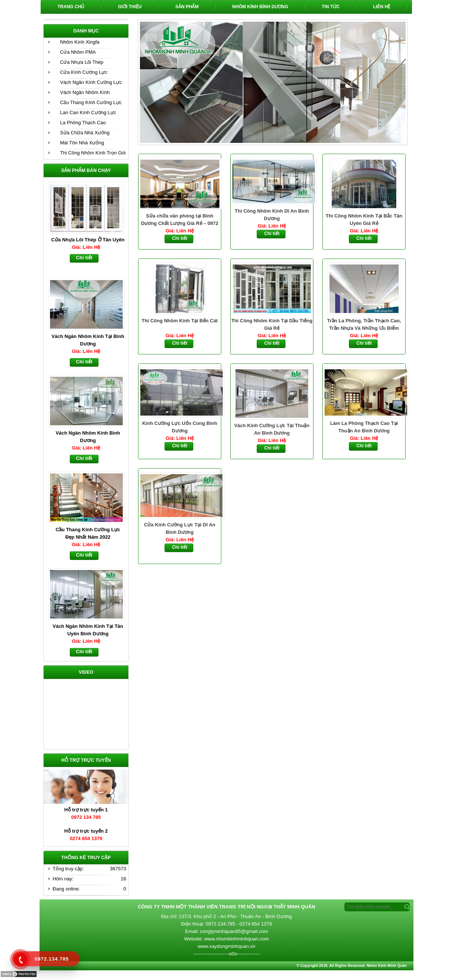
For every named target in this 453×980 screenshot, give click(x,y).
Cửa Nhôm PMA (78, 52)
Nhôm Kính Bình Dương (260, 7)
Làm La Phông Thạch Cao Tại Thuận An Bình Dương (364, 427)
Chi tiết (180, 238)
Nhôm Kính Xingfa (80, 42)
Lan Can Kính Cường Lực (88, 112)
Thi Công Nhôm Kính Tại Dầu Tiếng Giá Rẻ (272, 324)
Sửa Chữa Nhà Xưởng (85, 133)
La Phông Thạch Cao (83, 123)
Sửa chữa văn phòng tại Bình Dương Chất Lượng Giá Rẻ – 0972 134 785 (180, 220)
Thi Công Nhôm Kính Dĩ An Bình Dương (272, 215)
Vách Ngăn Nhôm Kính (85, 92)
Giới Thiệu (130, 7)
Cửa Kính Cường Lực (84, 72)
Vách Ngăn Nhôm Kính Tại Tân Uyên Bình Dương (88, 630)
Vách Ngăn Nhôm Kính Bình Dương (88, 437)
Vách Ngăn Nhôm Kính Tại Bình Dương (88, 340)
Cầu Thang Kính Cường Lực (91, 102)
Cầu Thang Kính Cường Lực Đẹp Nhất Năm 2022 (88, 533)
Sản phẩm (187, 7)
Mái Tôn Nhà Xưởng (82, 143)
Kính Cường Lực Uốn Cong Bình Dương (180, 427)
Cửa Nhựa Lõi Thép (82, 62)
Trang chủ (71, 7)
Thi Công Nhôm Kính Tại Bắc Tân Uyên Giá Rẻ (364, 220)
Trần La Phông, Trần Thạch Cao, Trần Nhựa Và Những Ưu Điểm (364, 324)
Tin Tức (331, 7)
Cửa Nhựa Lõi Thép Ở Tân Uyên (88, 240)
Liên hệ (382, 7)
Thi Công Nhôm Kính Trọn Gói (93, 153)
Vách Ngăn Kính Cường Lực (91, 82)
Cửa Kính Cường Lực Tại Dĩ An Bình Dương (180, 528)
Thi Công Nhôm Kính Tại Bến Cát (180, 321)
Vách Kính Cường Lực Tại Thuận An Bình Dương (272, 429)
